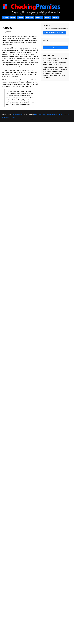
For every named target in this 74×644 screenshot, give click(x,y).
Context (13, 17)
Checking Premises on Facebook (54, 33)
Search (55, 48)
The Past (20, 17)
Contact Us (13, 118)
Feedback (48, 17)
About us (56, 17)
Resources (39, 17)
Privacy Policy (5, 118)
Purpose (5, 17)
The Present (29, 17)
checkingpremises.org (19, 114)
